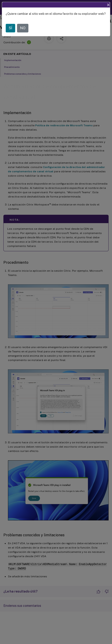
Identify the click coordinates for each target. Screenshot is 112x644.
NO (23, 28)
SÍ (10, 28)
